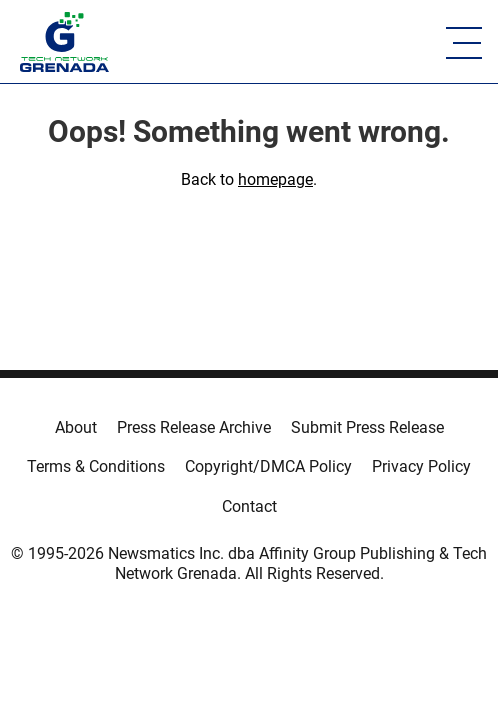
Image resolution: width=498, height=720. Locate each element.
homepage (275, 179)
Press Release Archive (194, 427)
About (76, 427)
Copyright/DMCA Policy (268, 466)
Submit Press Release (367, 427)
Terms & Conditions (96, 466)
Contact (249, 506)
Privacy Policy (421, 466)
